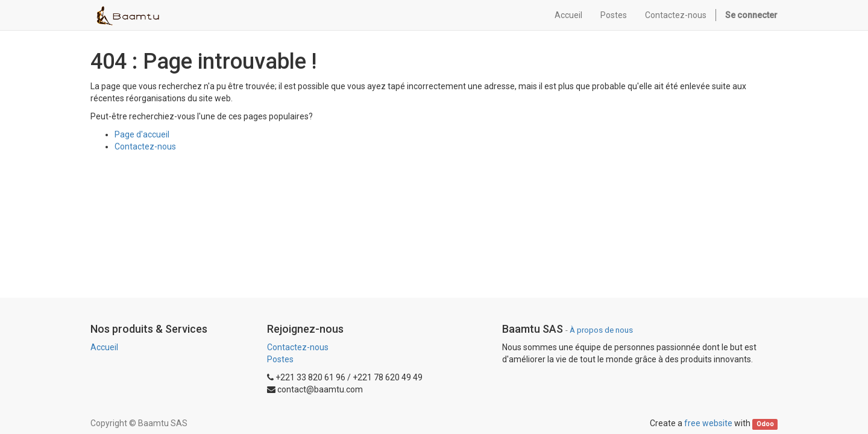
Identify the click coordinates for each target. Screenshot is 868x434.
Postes (280, 359)
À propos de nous (601, 330)
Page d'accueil (142, 134)
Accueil (104, 347)
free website (708, 423)
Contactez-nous (145, 146)
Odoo (765, 424)
